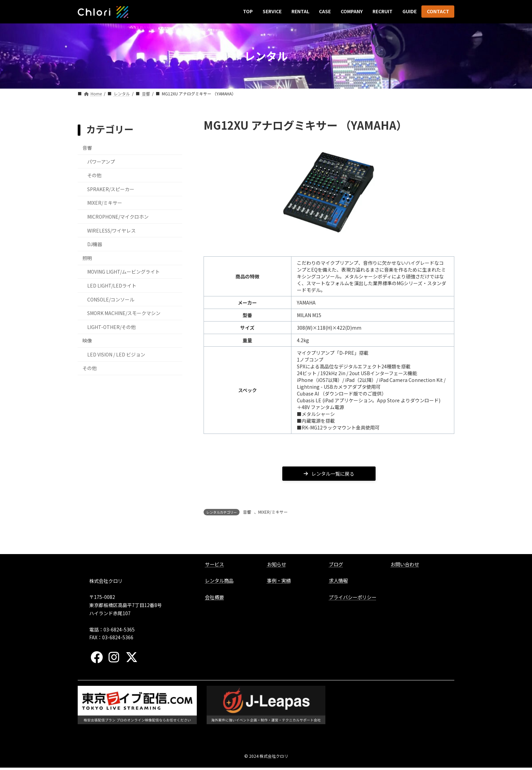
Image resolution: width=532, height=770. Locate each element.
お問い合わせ (405, 566)
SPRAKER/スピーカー (111, 189)
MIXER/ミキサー (273, 514)
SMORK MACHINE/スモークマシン (124, 313)
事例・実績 (279, 583)
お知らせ (277, 566)
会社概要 (214, 599)
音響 (247, 514)
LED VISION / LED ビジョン (116, 354)
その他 (94, 175)
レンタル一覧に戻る (329, 475)
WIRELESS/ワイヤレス (111, 230)
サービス (214, 566)
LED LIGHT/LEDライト (112, 286)
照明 (87, 258)
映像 (87, 341)
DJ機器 (95, 244)
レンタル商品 (219, 583)
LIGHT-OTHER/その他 (111, 327)
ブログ (336, 566)
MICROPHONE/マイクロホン (118, 217)
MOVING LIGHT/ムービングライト (123, 272)
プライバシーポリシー (353, 599)
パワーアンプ (101, 161)
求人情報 (338, 583)
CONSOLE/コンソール (111, 299)
